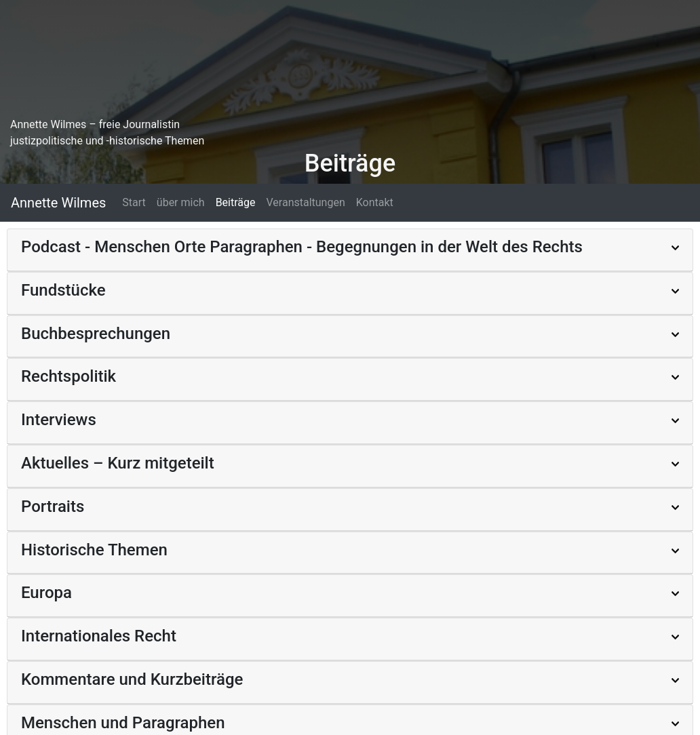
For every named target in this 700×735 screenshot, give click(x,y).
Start (134, 202)
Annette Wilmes (58, 203)
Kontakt (375, 202)
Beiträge (236, 202)
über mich (181, 202)
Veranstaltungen (305, 202)
